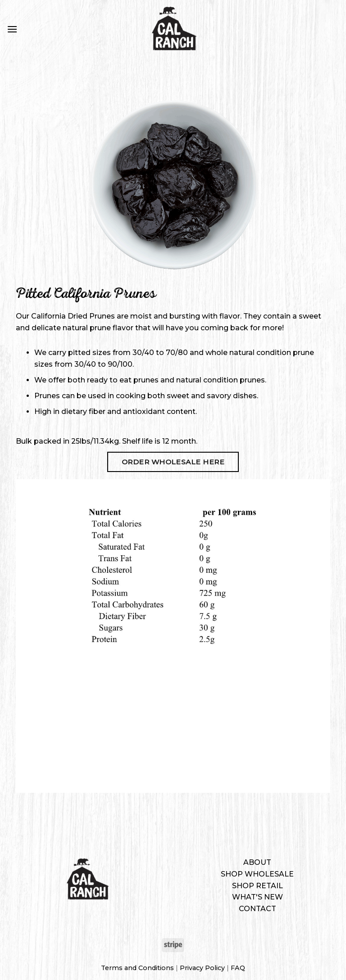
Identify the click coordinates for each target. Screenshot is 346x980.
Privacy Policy (202, 968)
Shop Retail (257, 886)
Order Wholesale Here (173, 462)
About (257, 862)
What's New (257, 897)
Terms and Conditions (137, 968)
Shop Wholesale (257, 874)
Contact (257, 909)
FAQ (238, 968)
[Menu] (12, 29)
